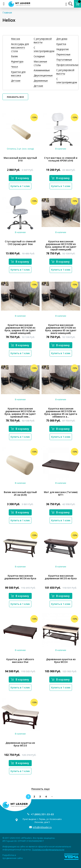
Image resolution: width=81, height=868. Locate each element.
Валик (15, 56)
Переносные (63, 54)
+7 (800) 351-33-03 (42, 814)
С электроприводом (44, 49)
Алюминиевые (42, 70)
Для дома (62, 39)
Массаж (16, 39)
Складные (39, 56)
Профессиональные (68, 65)
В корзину (20, 178)
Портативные (64, 60)
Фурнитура (17, 61)
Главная (7, 13)
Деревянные (41, 81)
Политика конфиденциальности (48, 850)
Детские (16, 81)
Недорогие (63, 49)
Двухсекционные (43, 75)
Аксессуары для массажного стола (20, 48)
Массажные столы (40, 63)
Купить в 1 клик (20, 186)
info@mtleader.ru (42, 827)
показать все (15, 97)
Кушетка (61, 44)
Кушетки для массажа (18, 74)
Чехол (15, 67)
